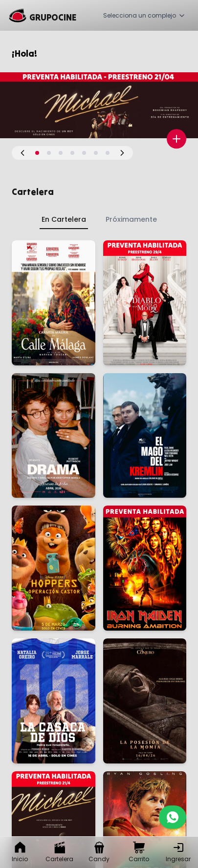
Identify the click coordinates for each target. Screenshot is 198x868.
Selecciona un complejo (144, 15)
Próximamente (131, 219)
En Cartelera (64, 219)
